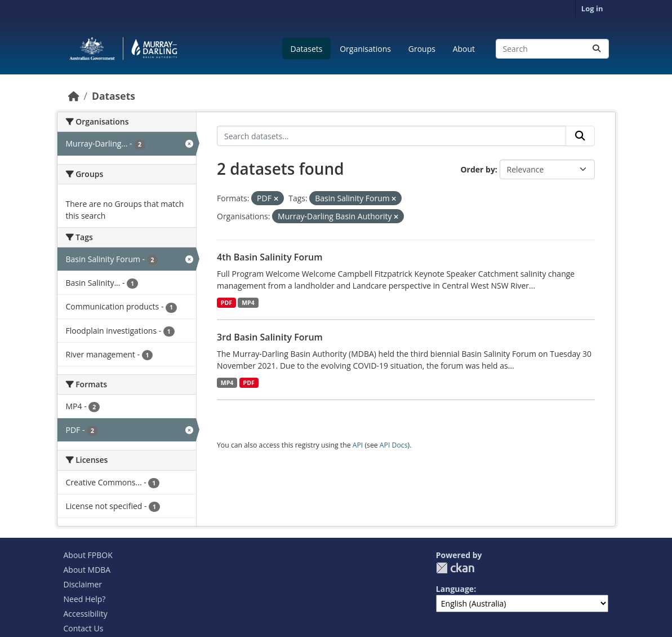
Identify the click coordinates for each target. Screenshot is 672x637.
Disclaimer (83, 584)
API (358, 445)
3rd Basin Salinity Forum (270, 337)
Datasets (307, 49)
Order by (477, 169)
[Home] (74, 96)
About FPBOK (88, 555)
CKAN (455, 568)
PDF (226, 303)
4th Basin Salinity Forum (270, 257)
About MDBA (87, 570)
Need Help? (85, 599)
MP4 (248, 303)
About (464, 49)
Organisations (365, 49)
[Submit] (597, 49)
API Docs (394, 445)
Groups (422, 49)
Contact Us (84, 628)
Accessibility (86, 614)
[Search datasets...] (552, 49)
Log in (592, 8)
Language (455, 589)
